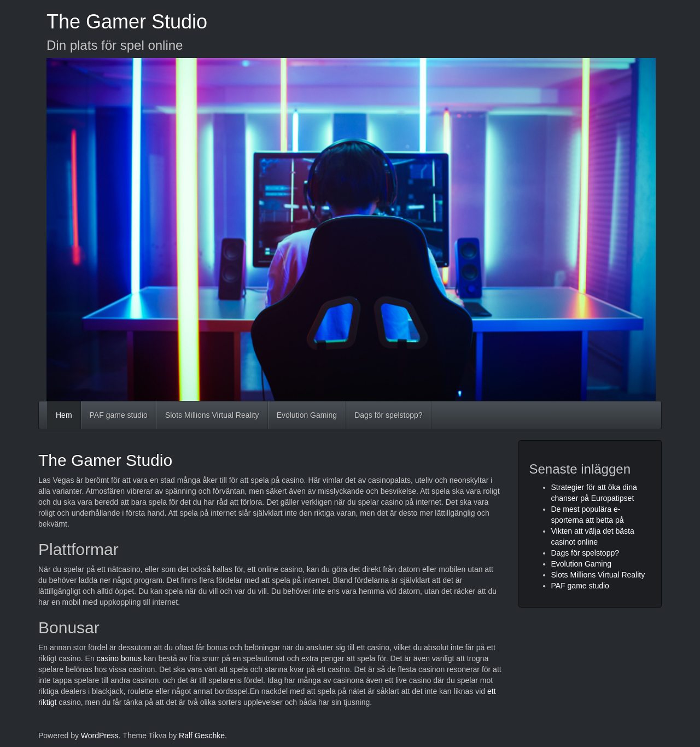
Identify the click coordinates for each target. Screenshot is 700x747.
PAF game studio (119, 415)
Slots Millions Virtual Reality (212, 415)
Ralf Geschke (202, 736)
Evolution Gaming (307, 415)
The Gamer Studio (127, 22)
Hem (64, 415)
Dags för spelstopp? (389, 415)
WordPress (100, 736)
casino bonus (119, 658)
